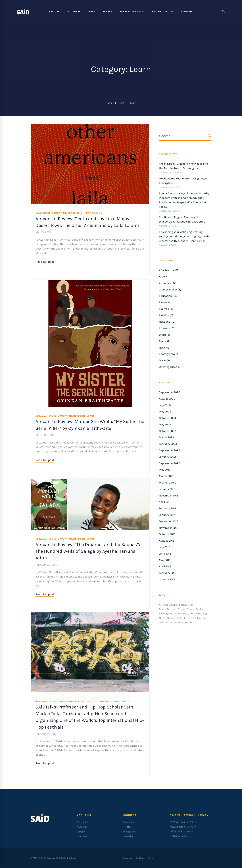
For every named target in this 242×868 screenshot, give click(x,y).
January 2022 (167, 457)
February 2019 (168, 483)
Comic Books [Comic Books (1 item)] (195, 609)
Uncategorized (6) (170, 367)
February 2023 (168, 444)
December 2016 (169, 521)
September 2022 (169, 450)
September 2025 (169, 392)
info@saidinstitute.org (182, 831)
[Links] (151, 858)
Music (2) (165, 341)
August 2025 (167, 399)
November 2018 (169, 496)
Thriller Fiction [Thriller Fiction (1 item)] (197, 618)
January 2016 (167, 579)
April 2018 (165, 502)
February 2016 (168, 573)
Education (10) (168, 296)
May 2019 (165, 470)
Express (79, 701)
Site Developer (69, 858)
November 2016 (169, 528)
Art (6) (163, 277)
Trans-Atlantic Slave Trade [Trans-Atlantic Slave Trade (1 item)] (175, 622)
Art (38, 416)
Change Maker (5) (170, 290)
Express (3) (166, 309)
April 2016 (165, 566)
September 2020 (170, 463)
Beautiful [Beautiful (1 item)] (187, 605)
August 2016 (167, 541)
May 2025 (165, 412)
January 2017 (167, 515)
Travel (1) (164, 360)
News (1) (164, 348)
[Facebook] (128, 858)
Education (59, 213)
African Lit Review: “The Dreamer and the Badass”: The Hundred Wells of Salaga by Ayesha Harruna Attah (88, 551)
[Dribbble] (140, 858)
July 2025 (165, 405)
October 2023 (168, 431)
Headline (74, 213)
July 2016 (165, 547)
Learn (98, 213)
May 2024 (165, 425)
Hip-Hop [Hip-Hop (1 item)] (183, 614)
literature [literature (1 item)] (195, 614)
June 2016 (165, 554)
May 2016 (165, 560)
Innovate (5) (167, 328)
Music (126, 701)
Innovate (87, 213)
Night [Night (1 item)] (206, 614)
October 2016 (167, 534)
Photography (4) (169, 354)
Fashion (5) (166, 315)
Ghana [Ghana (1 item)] (173, 614)
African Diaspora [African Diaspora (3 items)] (169, 605)
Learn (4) (164, 335)
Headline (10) (167, 322)
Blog (121, 103)
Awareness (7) (168, 283)
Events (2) (165, 302)
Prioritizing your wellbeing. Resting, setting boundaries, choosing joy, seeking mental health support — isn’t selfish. (185, 236)
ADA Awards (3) (168, 270)
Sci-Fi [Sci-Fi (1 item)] (183, 618)
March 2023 (167, 437)
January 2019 (167, 489)
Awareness (43, 213)
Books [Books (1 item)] (182, 609)
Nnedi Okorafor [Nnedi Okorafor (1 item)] (169, 618)
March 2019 (166, 476)
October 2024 (167, 418)
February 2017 (167, 508)
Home (109, 103)
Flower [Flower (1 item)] (163, 614)
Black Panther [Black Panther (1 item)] (168, 609)
